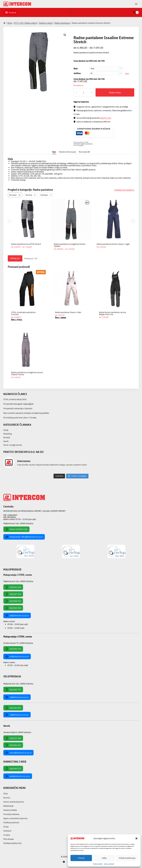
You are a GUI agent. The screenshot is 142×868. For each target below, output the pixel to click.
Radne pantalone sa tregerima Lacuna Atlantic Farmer (27, 373)
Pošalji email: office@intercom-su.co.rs (24, 537)
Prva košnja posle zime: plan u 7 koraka (20, 418)
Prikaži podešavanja (127, 858)
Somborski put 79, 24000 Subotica (18, 643)
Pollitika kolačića (98, 864)
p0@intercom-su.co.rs (17, 615)
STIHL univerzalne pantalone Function (23, 313)
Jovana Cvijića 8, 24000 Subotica (17, 732)
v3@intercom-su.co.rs (17, 715)
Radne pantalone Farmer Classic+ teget (113, 244)
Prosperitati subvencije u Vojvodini (18, 408)
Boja (76, 68)
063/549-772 (13, 690)
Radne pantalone (84, 34)
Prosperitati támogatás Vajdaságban (19, 404)
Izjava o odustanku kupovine (15, 818)
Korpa (6, 827)
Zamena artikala (10, 810)
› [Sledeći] (133, 221)
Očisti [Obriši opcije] (127, 73)
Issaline (81, 145)
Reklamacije (8, 806)
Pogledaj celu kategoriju (124, 190)
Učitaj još (15, 258)
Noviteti (7, 437)
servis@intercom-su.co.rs (18, 753)
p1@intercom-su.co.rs (17, 656)
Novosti (7, 798)
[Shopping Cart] (136, 12)
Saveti (6, 441)
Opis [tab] (54, 152)
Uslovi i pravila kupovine (14, 802)
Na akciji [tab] (31, 195)
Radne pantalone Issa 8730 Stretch (26, 244)
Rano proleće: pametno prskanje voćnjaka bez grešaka (26, 413)
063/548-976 (13, 601)
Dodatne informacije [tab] (67, 152)
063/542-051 (13, 708)
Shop (6, 793)
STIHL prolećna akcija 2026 (15, 399)
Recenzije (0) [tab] (84, 152)
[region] (71, 226)
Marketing (7, 434)
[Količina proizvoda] (81, 92)
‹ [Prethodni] (9, 221)
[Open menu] (136, 4)
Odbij (104, 858)
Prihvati (81, 858)
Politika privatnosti (11, 822)
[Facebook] (64, 862)
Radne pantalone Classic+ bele (68, 312)
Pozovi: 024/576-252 (16, 529)
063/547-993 (13, 594)
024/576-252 (105, 118)
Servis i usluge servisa (13, 445)
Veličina (77, 73)
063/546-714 (13, 649)
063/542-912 (13, 608)
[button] (136, 838)
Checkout (7, 831)
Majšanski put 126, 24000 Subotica (18, 523)
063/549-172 (13, 769)
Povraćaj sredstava (11, 814)
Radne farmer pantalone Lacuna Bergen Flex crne (112, 313)
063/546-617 (13, 745)
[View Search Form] (71, 12)
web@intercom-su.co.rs (18, 776)
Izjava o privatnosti (109, 864)
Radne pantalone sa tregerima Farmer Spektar (70, 245)
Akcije (6, 430)
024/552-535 (13, 587)
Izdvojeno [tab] (46, 195)
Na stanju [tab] (15, 195)
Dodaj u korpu (112, 92)
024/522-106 (13, 738)
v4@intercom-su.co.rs (17, 697)
